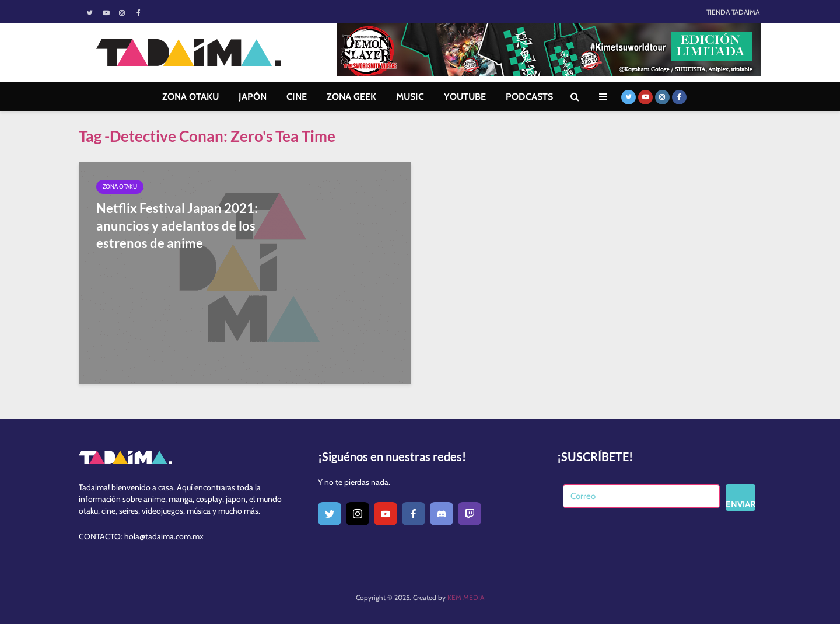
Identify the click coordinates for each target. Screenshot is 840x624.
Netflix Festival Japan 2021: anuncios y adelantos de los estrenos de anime (177, 226)
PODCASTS (529, 97)
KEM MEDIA (466, 597)
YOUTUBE (465, 97)
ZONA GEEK (351, 97)
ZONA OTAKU (190, 97)
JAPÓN (253, 97)
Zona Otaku (120, 186)
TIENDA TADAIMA (733, 12)
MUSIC (410, 97)
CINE (297, 97)
